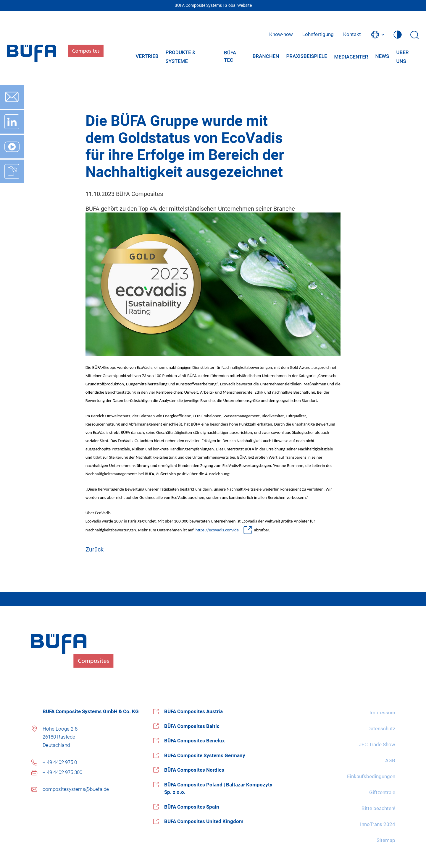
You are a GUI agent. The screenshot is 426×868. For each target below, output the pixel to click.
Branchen (266, 56)
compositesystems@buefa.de (76, 789)
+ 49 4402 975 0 (60, 762)
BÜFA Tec (230, 56)
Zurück (95, 549)
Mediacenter (351, 57)
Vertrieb (147, 56)
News (382, 56)
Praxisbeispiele (306, 56)
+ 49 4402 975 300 (62, 772)
